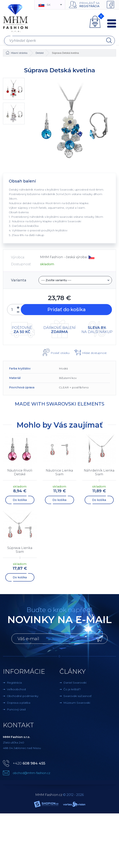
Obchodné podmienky (23, 696)
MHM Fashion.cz (49, 795)
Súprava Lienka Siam (20, 550)
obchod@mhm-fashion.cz (32, 773)
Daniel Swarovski (75, 683)
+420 (29, 763)
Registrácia (89, 6)
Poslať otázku (60, 353)
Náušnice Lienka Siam (59, 472)
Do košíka (20, 500)
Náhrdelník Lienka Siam (99, 472)
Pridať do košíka (66, 310)
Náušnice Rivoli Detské (20, 472)
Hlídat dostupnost (94, 353)
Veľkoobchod (16, 689)
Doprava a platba (19, 703)
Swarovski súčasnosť (78, 696)
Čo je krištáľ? (72, 689)
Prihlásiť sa (89, 3)
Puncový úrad (16, 709)
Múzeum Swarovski (77, 703)
